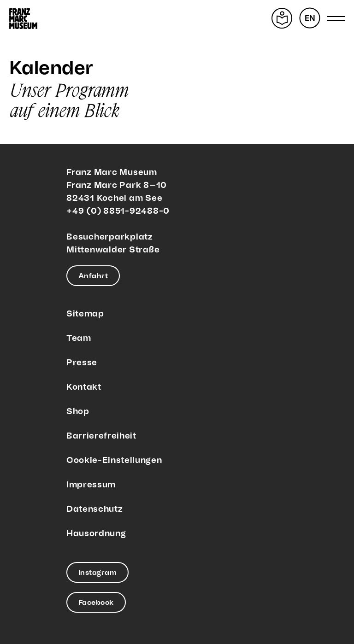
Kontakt (84, 387)
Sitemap (85, 314)
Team (79, 338)
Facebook (96, 603)
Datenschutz (94, 509)
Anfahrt (93, 276)
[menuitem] (310, 18)
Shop (78, 412)
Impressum (91, 485)
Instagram (97, 573)
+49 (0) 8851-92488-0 (118, 211)
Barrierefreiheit (101, 436)
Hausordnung (96, 534)
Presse (82, 363)
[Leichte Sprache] (282, 18)
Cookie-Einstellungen (114, 460)
